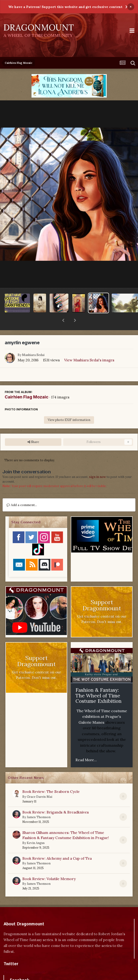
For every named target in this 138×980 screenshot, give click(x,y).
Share (33, 430)
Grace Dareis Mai (39, 785)
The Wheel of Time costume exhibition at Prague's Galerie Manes (102, 704)
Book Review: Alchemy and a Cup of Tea (57, 846)
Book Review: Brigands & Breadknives (56, 800)
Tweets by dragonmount (24, 960)
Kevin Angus (36, 831)
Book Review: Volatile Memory (49, 866)
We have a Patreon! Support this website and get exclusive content (65, 7)
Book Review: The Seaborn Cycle (51, 779)
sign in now (97, 465)
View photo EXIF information (69, 408)
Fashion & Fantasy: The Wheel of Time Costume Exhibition (99, 683)
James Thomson (39, 805)
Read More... (86, 748)
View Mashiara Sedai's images (89, 348)
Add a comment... (22, 493)
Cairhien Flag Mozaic (27, 385)
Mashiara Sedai (33, 343)
